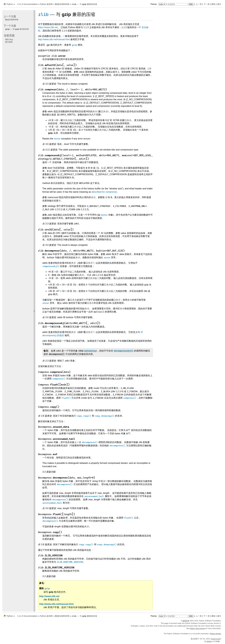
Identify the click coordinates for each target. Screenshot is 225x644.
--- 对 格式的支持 (17, 29)
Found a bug (215, 639)
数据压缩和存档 (62, 4)
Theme (158, 4)
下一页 (207, 4)
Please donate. (216, 634)
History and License (197, 628)
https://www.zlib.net (48, 27)
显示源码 (9, 42)
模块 (213, 4)
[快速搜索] (178, 4)
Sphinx (209, 641)
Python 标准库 (46, 4)
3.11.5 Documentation (27, 4)
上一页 (199, 4)
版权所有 (186, 621)
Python (10, 4)
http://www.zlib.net (49, 596)
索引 (219, 4)
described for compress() (104, 192)
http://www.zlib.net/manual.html (54, 39)
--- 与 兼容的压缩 (84, 4)
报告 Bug (9, 39)
